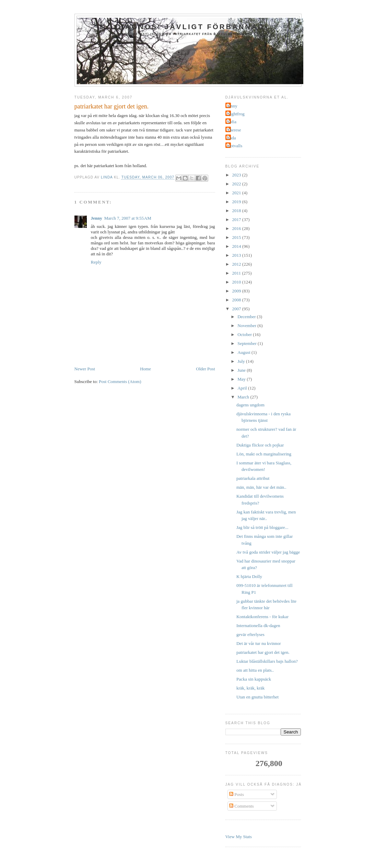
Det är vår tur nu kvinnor (259, 643)
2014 (237, 246)
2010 (237, 282)
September (248, 343)
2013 (237, 255)
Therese (234, 130)
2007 (237, 309)
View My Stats (239, 837)
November (247, 326)
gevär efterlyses (250, 634)
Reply (96, 262)
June (242, 370)
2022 (237, 184)
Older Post (205, 369)
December (247, 317)
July (242, 361)
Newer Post (85, 369)
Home (145, 369)
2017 (237, 219)
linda (232, 138)
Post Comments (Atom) (120, 381)
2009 (237, 291)
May (242, 379)
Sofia (232, 122)
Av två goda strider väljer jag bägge (268, 552)
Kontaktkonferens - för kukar (262, 617)
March (244, 397)
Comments (242, 806)
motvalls (235, 146)
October (245, 334)
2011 (237, 273)
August (244, 352)
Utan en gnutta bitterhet (257, 697)
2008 (237, 300)
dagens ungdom (250, 405)
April (243, 388)
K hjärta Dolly (249, 576)
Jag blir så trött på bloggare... (262, 527)
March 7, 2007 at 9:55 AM (128, 218)
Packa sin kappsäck (254, 679)
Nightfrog (236, 114)
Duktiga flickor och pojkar (260, 445)
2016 (237, 228)
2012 (237, 264)
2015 (237, 237)
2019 (237, 202)
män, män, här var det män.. (261, 487)
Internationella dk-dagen (258, 626)
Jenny (97, 218)
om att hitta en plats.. (255, 670)
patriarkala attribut (253, 478)
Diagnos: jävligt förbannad (190, 27)
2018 (237, 211)
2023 (237, 175)
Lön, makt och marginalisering (264, 454)
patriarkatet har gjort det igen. (263, 652)
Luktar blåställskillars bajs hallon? (267, 661)
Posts (237, 794)
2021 (237, 193)
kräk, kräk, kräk (250, 688)
